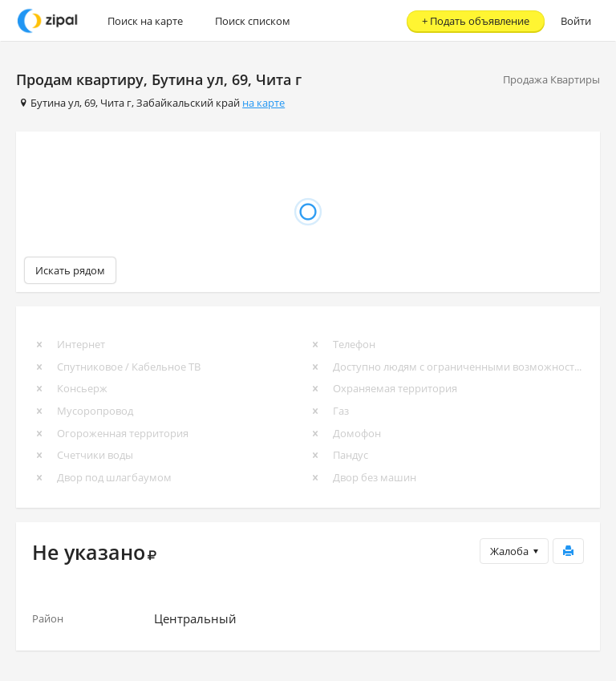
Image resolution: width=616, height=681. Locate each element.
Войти (576, 21)
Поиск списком (253, 21)
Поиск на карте (145, 21)
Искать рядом (70, 270)
